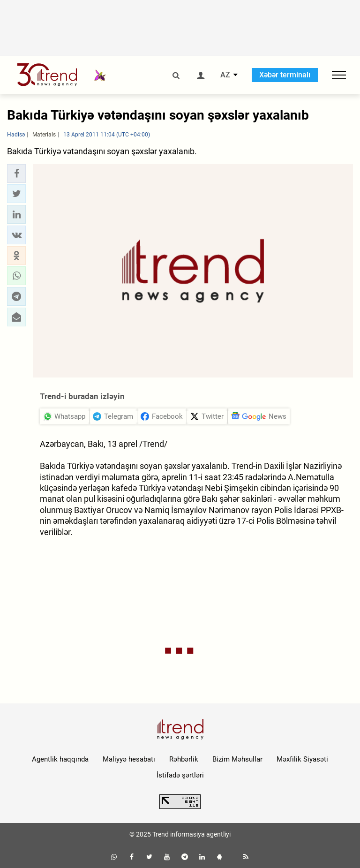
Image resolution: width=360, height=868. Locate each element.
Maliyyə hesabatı (129, 759)
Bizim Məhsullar (237, 759)
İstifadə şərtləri (180, 775)
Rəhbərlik (184, 759)
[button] (16, 174)
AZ (225, 75)
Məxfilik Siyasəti (302, 759)
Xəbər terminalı (285, 75)
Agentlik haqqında (60, 759)
